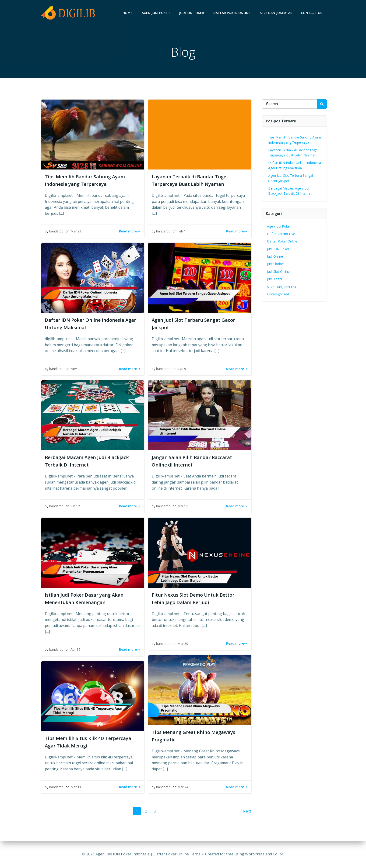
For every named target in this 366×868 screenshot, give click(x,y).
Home (127, 13)
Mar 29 (76, 231)
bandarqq (56, 231)
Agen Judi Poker (156, 13)
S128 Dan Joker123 (276, 13)
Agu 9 (182, 369)
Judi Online (275, 256)
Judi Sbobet (276, 264)
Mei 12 (183, 506)
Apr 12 (75, 649)
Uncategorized (278, 294)
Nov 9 (75, 369)
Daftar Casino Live (281, 234)
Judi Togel (274, 279)
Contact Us (311, 13)
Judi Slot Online (278, 271)
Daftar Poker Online (232, 13)
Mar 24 (183, 787)
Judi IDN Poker (192, 13)
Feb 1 (182, 231)
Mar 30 (183, 644)
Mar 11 (76, 787)
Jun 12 (75, 506)
